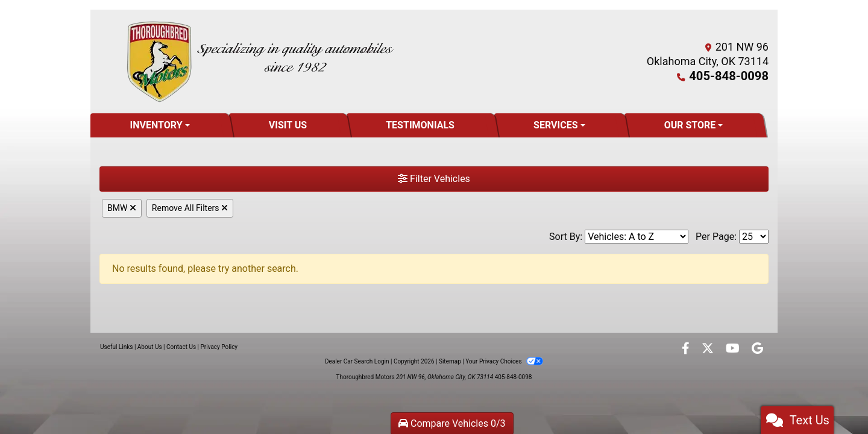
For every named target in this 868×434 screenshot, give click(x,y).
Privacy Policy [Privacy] (219, 347)
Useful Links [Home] (116, 347)
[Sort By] (637, 237)
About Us (150, 347)
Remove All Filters (190, 208)
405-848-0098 (733, 76)
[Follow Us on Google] (757, 349)
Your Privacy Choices (504, 361)
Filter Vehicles (434, 179)
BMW (122, 208)
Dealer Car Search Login (357, 361)
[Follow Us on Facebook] (687, 349)
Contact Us (181, 347)
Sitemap (450, 361)
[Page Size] (754, 237)
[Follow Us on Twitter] (709, 349)
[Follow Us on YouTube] (734, 349)
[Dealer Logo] (260, 61)
